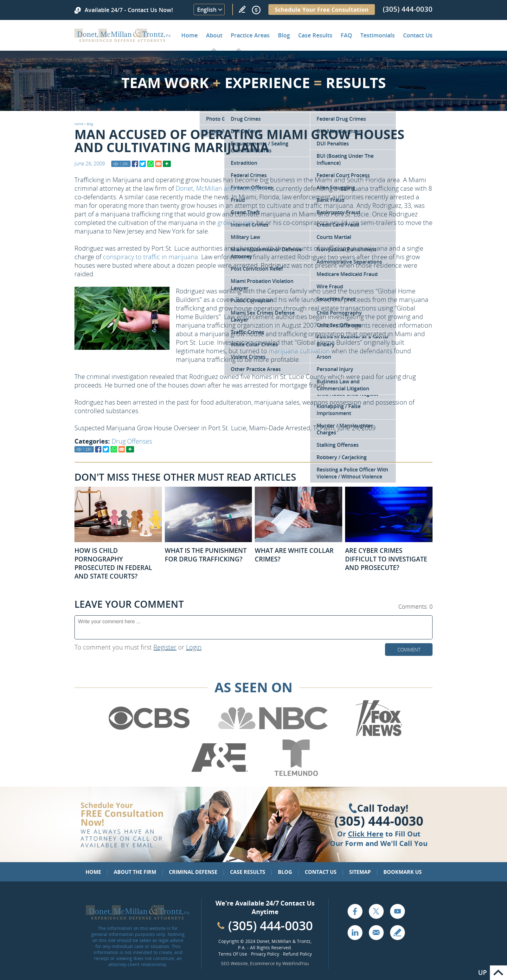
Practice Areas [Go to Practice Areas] (250, 35)
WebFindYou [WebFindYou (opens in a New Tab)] (296, 963)
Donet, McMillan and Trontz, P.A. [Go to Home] (222, 188)
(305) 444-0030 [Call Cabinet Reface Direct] (270, 925)
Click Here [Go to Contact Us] (366, 834)
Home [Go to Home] (189, 35)
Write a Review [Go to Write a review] (242, 9)
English (207, 10)
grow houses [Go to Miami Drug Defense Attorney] (235, 223)
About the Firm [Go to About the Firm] (135, 872)
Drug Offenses (132, 441)
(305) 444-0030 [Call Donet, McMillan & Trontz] (408, 9)
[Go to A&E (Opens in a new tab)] (220, 775)
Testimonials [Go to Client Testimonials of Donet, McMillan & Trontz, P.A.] (378, 35)
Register (165, 647)
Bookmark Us (403, 872)
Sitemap (360, 872)
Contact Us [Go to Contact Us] (321, 872)
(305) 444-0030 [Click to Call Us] (379, 821)
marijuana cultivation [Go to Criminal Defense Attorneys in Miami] (299, 351)
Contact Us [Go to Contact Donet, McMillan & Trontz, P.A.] (418, 35)
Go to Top (498, 973)
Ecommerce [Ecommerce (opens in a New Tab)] (262, 963)
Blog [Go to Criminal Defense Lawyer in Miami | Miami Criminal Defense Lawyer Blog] (284, 35)
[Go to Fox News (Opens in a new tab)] (378, 735)
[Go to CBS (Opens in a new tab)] (149, 735)
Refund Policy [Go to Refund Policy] (297, 954)
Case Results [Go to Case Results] (315, 35)
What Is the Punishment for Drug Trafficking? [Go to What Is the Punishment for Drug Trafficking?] (206, 555)
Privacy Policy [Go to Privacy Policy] (265, 954)
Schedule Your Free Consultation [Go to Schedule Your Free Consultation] (322, 10)
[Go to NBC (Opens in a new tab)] (273, 735)
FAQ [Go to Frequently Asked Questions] (346, 35)
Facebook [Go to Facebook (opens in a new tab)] (355, 911)
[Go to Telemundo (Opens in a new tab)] (296, 775)
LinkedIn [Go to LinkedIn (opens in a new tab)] (355, 932)
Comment (409, 650)
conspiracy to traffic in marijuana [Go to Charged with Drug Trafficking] (151, 257)
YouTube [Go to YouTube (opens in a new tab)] (397, 911)
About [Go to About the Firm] (214, 35)
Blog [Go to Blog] (90, 124)
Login (194, 647)
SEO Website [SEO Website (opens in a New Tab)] (234, 963)
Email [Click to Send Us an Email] (376, 932)
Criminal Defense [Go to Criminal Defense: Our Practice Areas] (193, 872)
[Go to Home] (123, 40)
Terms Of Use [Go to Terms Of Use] (233, 954)
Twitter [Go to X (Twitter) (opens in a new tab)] (376, 911)
